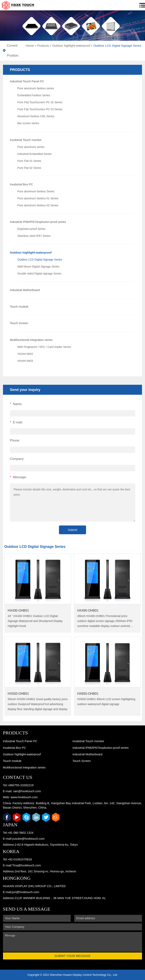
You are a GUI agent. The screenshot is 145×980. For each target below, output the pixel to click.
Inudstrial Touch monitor (26, 140)
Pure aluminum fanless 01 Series (38, 198)
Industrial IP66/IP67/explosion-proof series (38, 222)
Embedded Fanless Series (34, 95)
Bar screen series (28, 123)
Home (30, 46)
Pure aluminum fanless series (36, 88)
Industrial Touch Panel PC (27, 81)
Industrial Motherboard (25, 290)
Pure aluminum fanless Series (36, 191)
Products (43, 46)
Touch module (19, 306)
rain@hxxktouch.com (27, 791)
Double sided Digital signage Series (39, 274)
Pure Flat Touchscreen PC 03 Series (40, 109)
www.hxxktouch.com (24, 797)
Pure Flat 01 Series (29, 161)
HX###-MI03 (25, 361)
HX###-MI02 (25, 354)
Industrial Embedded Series (34, 154)
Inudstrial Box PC (22, 184)
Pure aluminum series (31, 147)
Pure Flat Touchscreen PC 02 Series (40, 102)
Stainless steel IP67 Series (34, 236)
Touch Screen (19, 323)
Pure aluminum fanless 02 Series (38, 205)
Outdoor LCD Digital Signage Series (117, 46)
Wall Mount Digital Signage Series (38, 267)
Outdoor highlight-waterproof (71, 46)
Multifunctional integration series (31, 340)
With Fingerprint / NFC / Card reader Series (44, 347)
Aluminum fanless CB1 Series (36, 116)
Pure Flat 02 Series (29, 168)
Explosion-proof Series (31, 229)
